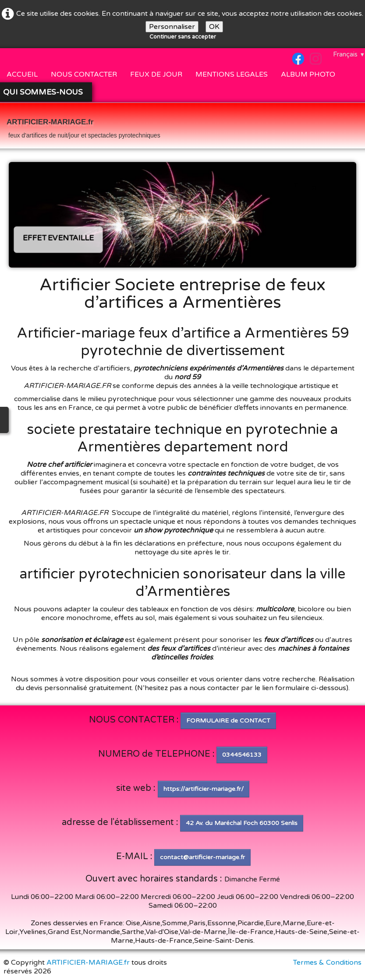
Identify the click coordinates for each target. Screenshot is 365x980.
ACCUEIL (22, 74)
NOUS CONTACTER (84, 74)
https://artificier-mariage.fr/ (204, 789)
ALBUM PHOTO (308, 74)
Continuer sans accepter (183, 37)
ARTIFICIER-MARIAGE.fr (88, 962)
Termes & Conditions (327, 962)
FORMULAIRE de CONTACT (228, 721)
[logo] (83, 127)
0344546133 (242, 755)
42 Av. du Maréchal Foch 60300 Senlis (242, 823)
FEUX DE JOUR (156, 74)
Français (349, 54)
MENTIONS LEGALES (232, 74)
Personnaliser (172, 27)
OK (214, 27)
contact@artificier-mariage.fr (202, 857)
